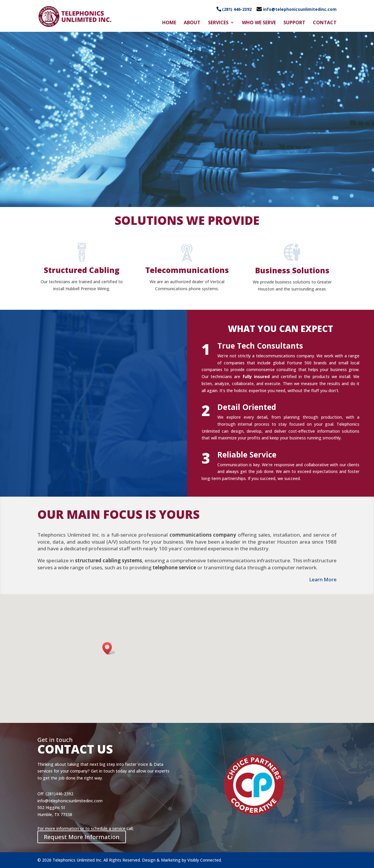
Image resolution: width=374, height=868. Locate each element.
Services (218, 23)
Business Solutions (292, 270)
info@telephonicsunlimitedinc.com (300, 9)
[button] (109, 648)
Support (294, 23)
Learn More (323, 579)
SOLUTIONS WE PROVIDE (187, 220)
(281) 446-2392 (237, 9)
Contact (325, 23)
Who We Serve (259, 23)
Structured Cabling (82, 270)
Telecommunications (187, 270)
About (192, 23)
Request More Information (82, 837)
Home (169, 23)
